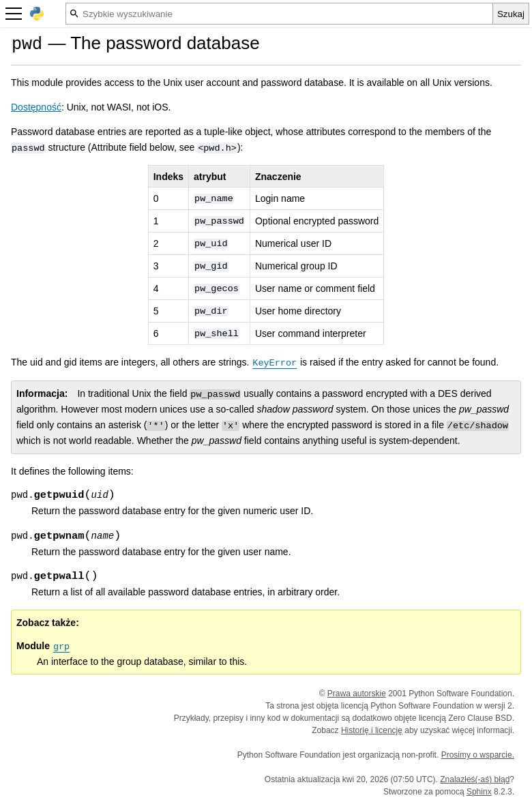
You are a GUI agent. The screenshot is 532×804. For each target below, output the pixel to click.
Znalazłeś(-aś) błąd (475, 779)
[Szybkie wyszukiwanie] (279, 14)
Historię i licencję (372, 730)
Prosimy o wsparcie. (478, 755)
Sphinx (479, 792)
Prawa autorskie (357, 694)
